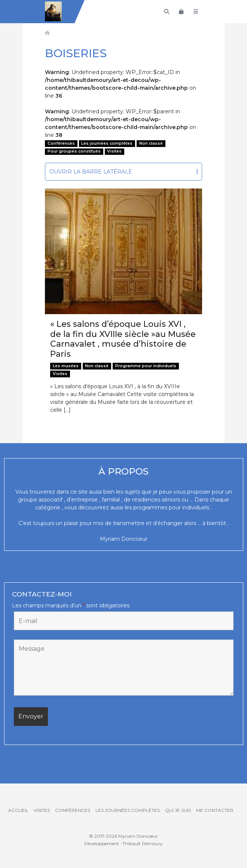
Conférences (61, 143)
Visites (114, 151)
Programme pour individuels (146, 366)
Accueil (18, 810)
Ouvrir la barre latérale (124, 172)
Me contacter (215, 810)
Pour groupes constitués (74, 151)
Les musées (66, 366)
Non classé (151, 143)
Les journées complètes (107, 143)
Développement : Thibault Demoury (124, 844)
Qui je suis (178, 810)
